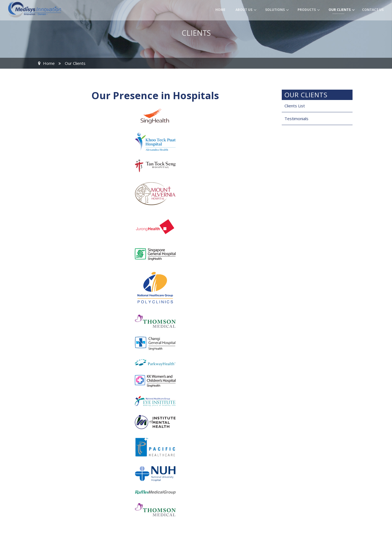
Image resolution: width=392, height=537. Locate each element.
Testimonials (296, 119)
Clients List (295, 106)
